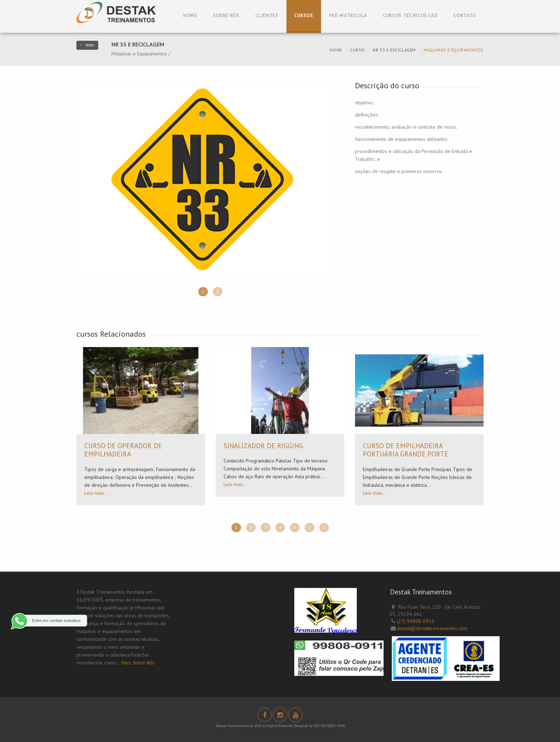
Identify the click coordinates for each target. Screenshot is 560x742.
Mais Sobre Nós (137, 663)
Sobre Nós (226, 16)
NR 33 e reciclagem (394, 50)
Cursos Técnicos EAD (410, 16)
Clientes (267, 16)
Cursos (304, 16)
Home (190, 16)
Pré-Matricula (348, 16)
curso (357, 50)
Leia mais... (96, 493)
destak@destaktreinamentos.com (432, 628)
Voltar (87, 45)
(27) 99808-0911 (416, 621)
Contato (464, 16)
